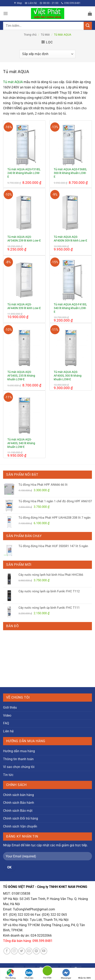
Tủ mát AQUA (13, 82)
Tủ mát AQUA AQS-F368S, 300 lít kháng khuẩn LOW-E (70, 173)
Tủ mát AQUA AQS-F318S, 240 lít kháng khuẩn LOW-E (24, 173)
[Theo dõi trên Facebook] (7, 951)
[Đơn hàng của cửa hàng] (47, 54)
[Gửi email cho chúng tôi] (29, 951)
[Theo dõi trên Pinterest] (36, 951)
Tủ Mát (45, 35)
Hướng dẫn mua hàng (19, 751)
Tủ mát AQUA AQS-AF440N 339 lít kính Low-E (24, 306)
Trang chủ (30, 35)
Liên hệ (8, 731)
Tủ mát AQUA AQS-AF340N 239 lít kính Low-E (24, 239)
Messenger (66, 974)
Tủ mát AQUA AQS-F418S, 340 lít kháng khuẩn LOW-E (70, 308)
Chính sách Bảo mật (18, 811)
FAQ (6, 723)
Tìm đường (10, 974)
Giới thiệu (10, 707)
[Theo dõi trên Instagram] (14, 951)
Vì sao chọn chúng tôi (19, 767)
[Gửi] (88, 26)
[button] (6, 13)
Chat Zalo (29, 974)
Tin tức (8, 775)
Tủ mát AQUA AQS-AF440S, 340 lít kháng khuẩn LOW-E (21, 443)
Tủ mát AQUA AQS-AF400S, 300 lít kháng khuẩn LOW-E (68, 375)
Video (7, 715)
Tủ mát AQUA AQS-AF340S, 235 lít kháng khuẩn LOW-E (21, 375)
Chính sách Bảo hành (19, 803)
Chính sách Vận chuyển (20, 826)
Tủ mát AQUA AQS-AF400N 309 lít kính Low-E (70, 239)
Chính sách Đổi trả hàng (21, 818)
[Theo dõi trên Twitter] (22, 951)
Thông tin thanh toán (18, 759)
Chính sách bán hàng (18, 795)
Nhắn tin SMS (84, 974)
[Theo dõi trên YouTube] (44, 951)
